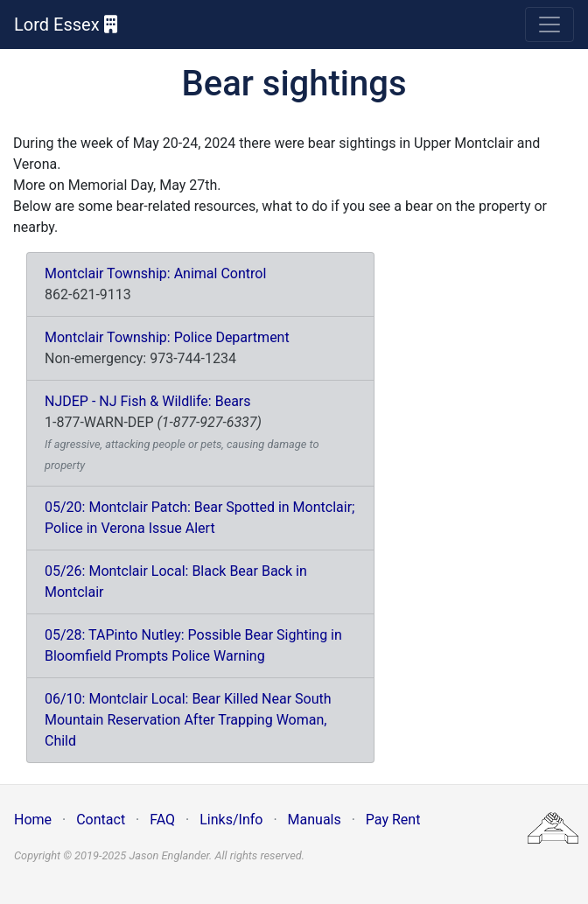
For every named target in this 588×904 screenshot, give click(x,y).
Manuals (315, 820)
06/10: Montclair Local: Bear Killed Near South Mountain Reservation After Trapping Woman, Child (188, 720)
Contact (101, 820)
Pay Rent (393, 820)
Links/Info (231, 820)
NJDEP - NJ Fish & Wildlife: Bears (148, 401)
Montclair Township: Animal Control (155, 273)
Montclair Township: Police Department (167, 337)
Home (33, 820)
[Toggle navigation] (549, 25)
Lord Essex (66, 25)
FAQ (162, 820)
